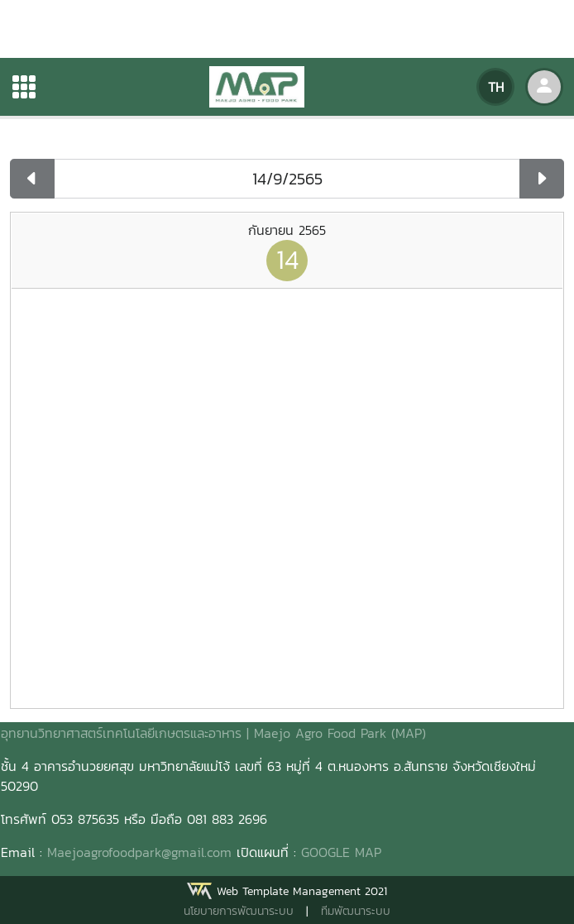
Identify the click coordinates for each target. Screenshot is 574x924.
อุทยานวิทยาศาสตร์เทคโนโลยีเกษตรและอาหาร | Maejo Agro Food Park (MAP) (213, 733)
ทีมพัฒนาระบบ (356, 911)
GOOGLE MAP (341, 852)
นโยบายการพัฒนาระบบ (239, 911)
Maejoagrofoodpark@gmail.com (139, 852)
